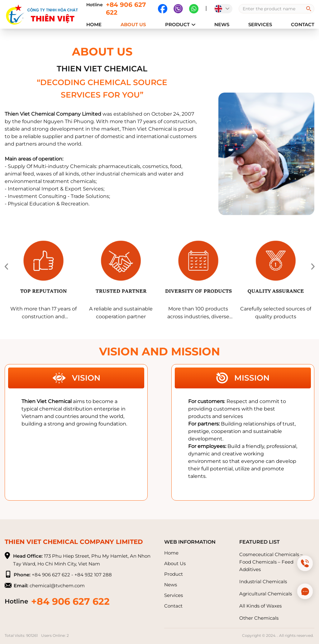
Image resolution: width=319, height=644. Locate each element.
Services (260, 24)
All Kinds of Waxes (260, 606)
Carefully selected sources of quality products (276, 313)
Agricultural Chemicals (266, 594)
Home (94, 24)
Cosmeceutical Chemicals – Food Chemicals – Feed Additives (271, 562)
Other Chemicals (259, 618)
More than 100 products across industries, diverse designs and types (198, 313)
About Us (133, 24)
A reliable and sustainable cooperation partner (121, 313)
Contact (303, 24)
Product (180, 24)
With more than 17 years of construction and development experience (43, 313)
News (222, 24)
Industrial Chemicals (263, 582)
